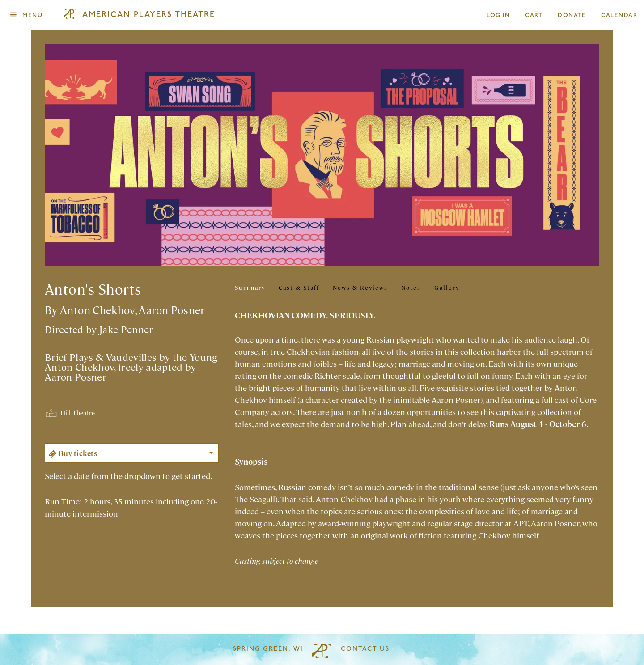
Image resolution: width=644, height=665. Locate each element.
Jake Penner (126, 329)
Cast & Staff (299, 287)
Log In (499, 15)
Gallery (447, 287)
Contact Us (365, 649)
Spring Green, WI (268, 649)
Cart (534, 15)
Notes (411, 287)
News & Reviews (360, 287)
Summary (250, 287)
